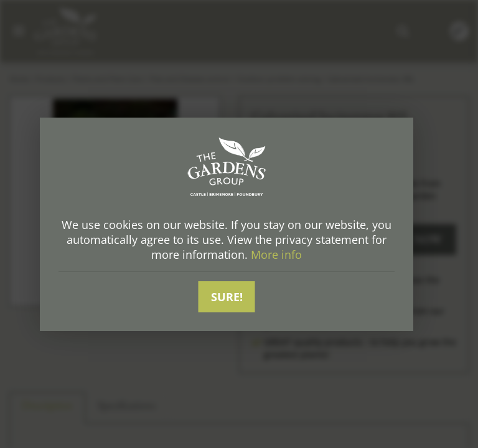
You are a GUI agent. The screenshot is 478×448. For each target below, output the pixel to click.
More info (276, 254)
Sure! (227, 297)
